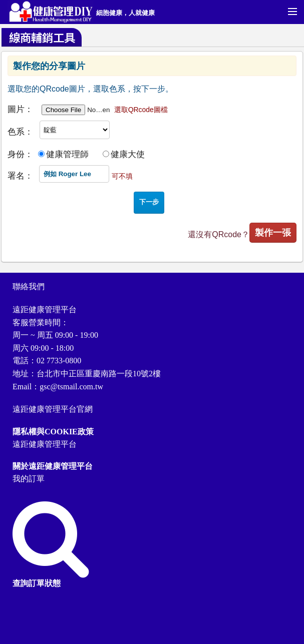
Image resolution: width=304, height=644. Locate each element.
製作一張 (273, 233)
